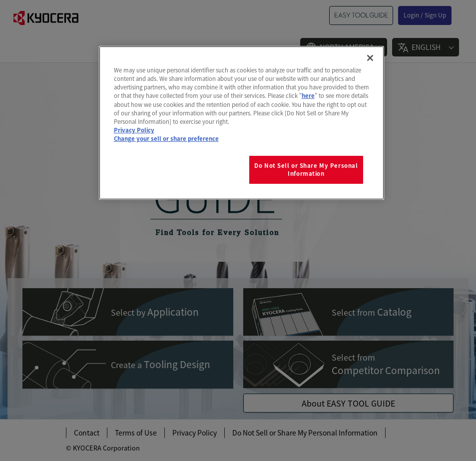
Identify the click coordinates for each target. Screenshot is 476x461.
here (308, 95)
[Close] (370, 58)
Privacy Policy (134, 130)
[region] (242, 123)
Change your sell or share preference (166, 138)
